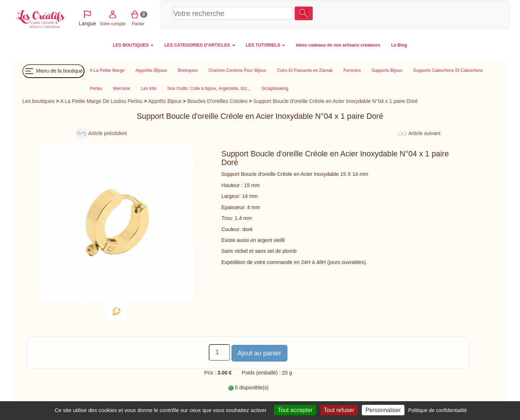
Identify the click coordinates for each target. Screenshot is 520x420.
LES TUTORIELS (266, 45)
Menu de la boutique (53, 71)
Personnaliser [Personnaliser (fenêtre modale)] (383, 410)
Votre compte (441, 14)
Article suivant (419, 133)
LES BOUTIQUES (133, 45)
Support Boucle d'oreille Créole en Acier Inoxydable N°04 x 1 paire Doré (335, 101)
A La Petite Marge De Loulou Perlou (101, 101)
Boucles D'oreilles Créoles (217, 101)
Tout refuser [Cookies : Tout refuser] (339, 410)
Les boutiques (38, 101)
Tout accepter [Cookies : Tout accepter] (295, 410)
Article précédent (101, 133)
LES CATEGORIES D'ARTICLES (200, 45)
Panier (466, 14)
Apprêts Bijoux (165, 101)
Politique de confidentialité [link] (437, 410)
